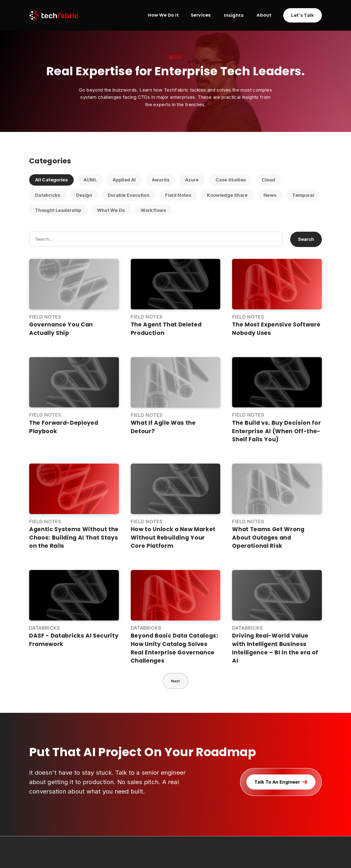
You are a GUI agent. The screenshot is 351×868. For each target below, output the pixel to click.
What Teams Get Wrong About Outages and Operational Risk (268, 537)
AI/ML (90, 180)
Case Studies (230, 180)
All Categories (51, 180)
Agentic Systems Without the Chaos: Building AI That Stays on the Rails (74, 537)
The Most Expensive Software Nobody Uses (276, 329)
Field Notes (178, 195)
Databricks (48, 195)
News (270, 195)
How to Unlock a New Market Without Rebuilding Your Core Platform (173, 537)
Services (201, 15)
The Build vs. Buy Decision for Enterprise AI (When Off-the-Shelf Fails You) (276, 431)
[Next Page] (175, 681)
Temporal (303, 195)
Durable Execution (129, 195)
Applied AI (124, 180)
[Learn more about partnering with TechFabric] (303, 15)
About (264, 15)
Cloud (269, 180)
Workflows (153, 210)
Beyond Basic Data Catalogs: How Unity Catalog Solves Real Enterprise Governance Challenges (175, 648)
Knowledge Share (227, 195)
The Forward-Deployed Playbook (64, 427)
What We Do (111, 210)
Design (84, 195)
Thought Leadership (58, 210)
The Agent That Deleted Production (166, 329)
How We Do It (163, 15)
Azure (192, 180)
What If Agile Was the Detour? (163, 427)
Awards (161, 180)
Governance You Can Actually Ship (61, 329)
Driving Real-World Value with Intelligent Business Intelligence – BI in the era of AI (275, 648)
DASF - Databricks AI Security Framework (74, 640)
